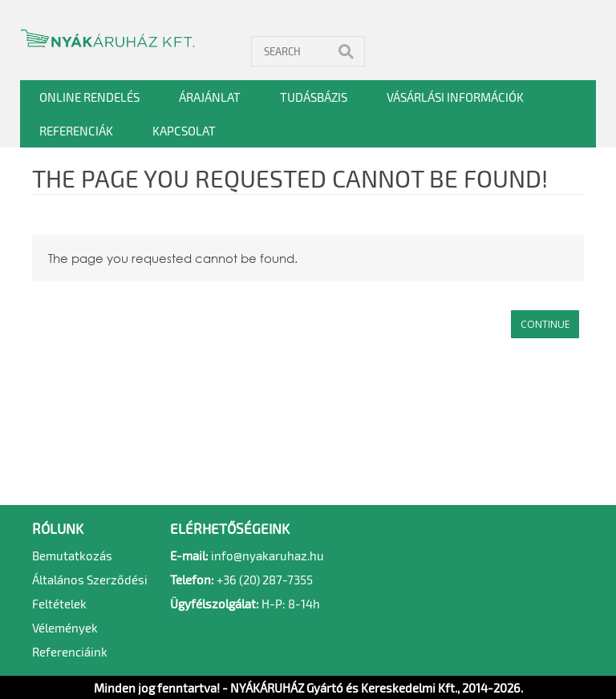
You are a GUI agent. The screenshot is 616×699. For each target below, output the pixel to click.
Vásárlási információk (455, 97)
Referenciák (76, 131)
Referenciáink (70, 652)
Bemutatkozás (72, 556)
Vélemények (65, 628)
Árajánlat (210, 97)
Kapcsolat (184, 131)
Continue (545, 324)
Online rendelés (89, 97)
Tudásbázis (314, 97)
